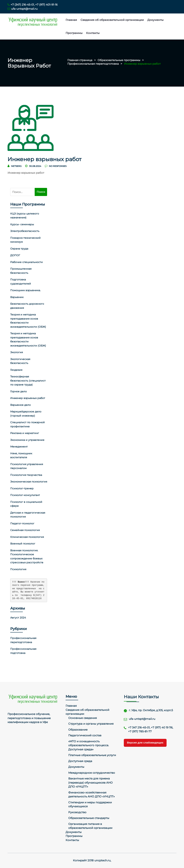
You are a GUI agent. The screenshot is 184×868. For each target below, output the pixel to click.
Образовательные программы (119, 60)
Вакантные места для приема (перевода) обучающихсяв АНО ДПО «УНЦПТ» (90, 782)
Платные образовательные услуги (92, 755)
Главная (71, 20)
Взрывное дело (20, 405)
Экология (17, 352)
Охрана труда (19, 249)
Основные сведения (83, 718)
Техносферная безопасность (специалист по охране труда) (28, 381)
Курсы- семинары (22, 224)
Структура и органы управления (91, 724)
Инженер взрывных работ (28, 398)
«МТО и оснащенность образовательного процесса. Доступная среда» (89, 745)
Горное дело (19, 391)
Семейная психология (25, 530)
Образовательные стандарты (89, 818)
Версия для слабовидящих (145, 743)
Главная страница (80, 60)
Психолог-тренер (22, 488)
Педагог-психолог (22, 523)
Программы (74, 33)
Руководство (77, 812)
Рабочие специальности (27, 262)
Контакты (93, 33)
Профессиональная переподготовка (93, 64)
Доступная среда (80, 761)
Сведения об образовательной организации (112, 20)
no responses (56, 166)
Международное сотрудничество (92, 773)
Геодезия (16, 370)
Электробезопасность (25, 231)
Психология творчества (26, 475)
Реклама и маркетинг (25, 433)
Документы (155, 20)
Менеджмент (19, 447)
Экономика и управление (27, 440)
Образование (78, 730)
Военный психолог (23, 544)
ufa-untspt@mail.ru (23, 9)
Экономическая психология (29, 482)
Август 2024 (18, 618)
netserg (16, 166)
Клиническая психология (27, 537)
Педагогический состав (85, 735)
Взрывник (17, 297)
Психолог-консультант (25, 495)
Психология (18, 569)
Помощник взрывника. (25, 290)
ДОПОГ (15, 255)
